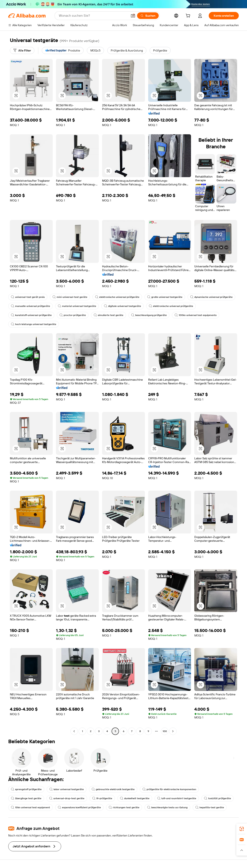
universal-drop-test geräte (67, 798)
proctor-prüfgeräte (73, 315)
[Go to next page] (173, 731)
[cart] (189, 16)
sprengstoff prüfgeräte (26, 789)
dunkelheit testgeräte (135, 798)
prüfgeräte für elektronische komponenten (169, 789)
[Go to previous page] (74, 731)
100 (165, 731)
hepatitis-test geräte (210, 807)
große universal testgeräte (165, 297)
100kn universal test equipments (196, 315)
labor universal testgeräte (67, 789)
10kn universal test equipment (30, 807)
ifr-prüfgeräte (102, 798)
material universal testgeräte (77, 306)
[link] (242, 829)
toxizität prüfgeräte (217, 798)
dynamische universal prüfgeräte (211, 297)
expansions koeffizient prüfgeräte (79, 807)
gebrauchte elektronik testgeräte (113, 789)
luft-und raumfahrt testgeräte (177, 798)
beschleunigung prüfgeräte (149, 315)
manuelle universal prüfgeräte (30, 306)
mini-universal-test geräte (70, 297)
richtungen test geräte (124, 807)
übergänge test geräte (26, 798)
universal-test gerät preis (28, 297)
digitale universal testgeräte (122, 306)
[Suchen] (148, 16)
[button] (133, 16)
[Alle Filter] (22, 50)
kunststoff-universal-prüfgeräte (31, 315)
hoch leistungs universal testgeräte (34, 324)
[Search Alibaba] (93, 16)
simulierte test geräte (108, 315)
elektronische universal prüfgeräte (117, 297)
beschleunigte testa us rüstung (167, 807)
